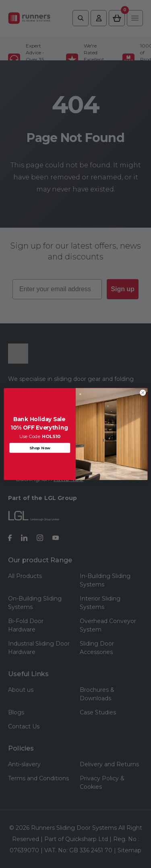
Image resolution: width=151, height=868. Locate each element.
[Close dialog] (143, 393)
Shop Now (40, 448)
